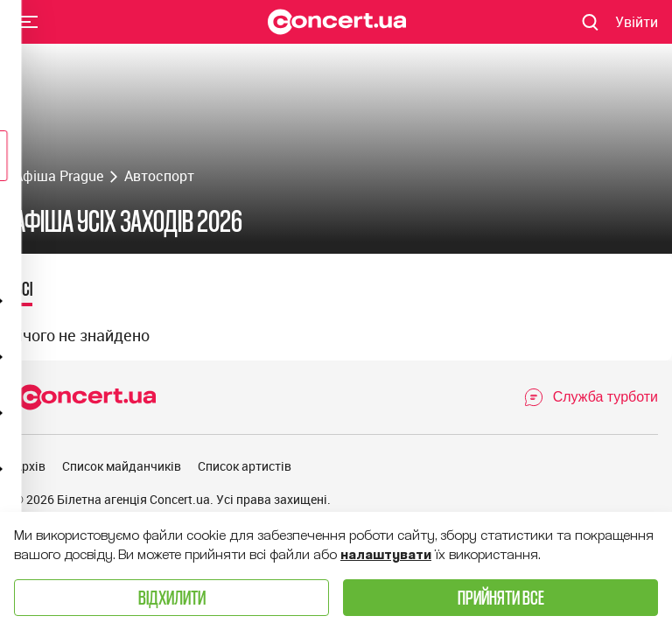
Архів (30, 466)
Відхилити (172, 597)
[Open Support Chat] (591, 397)
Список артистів (245, 466)
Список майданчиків (122, 466)
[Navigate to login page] (637, 22)
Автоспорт (159, 176)
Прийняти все (501, 597)
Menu (29, 21)
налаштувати (386, 555)
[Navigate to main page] (337, 22)
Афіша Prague (59, 176)
